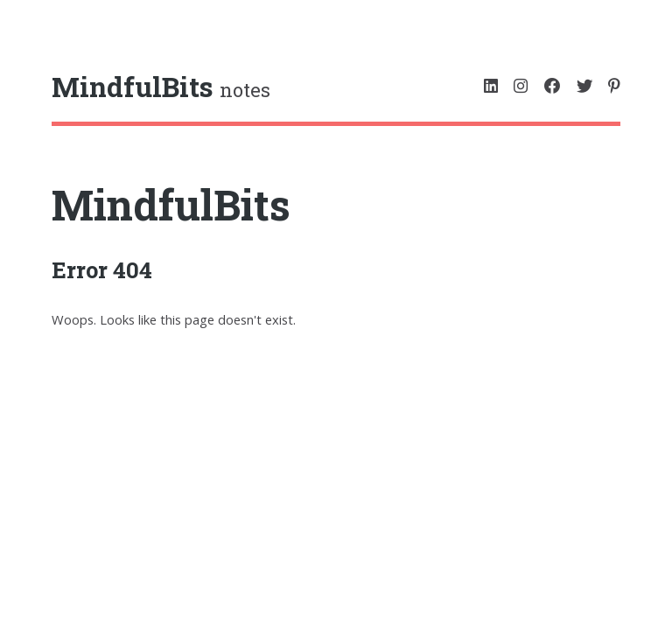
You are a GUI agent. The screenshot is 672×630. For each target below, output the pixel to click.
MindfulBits (171, 204)
